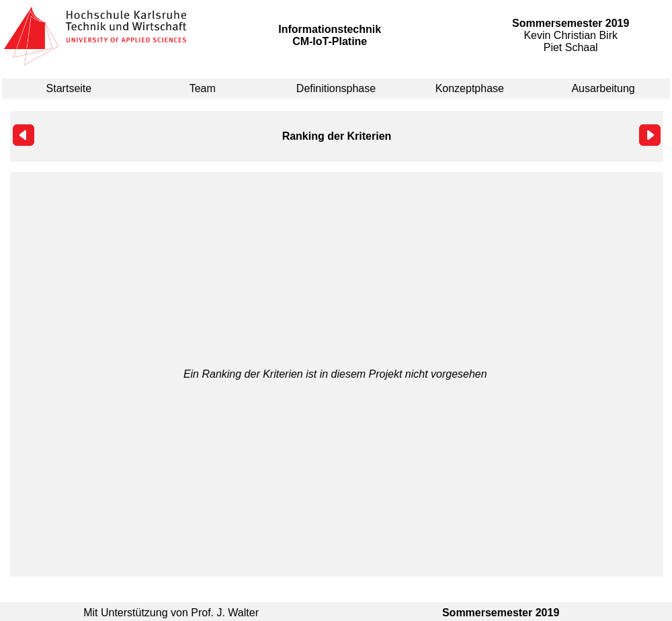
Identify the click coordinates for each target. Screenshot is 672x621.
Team (203, 88)
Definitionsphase (336, 88)
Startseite (69, 88)
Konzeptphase (470, 88)
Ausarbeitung (603, 88)
